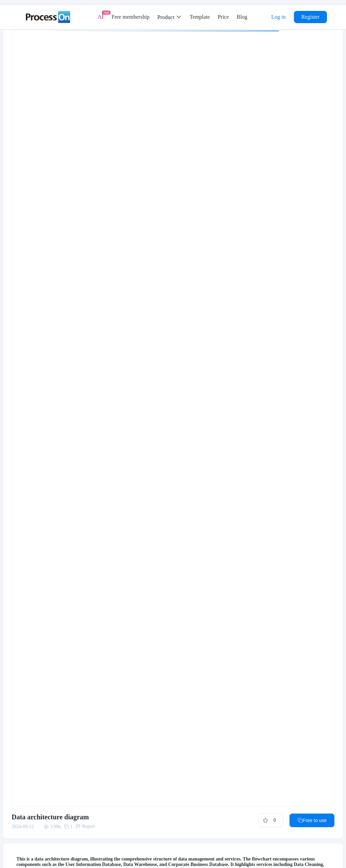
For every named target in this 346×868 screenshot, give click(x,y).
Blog (242, 17)
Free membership (131, 17)
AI (101, 17)
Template (200, 17)
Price (223, 17)
